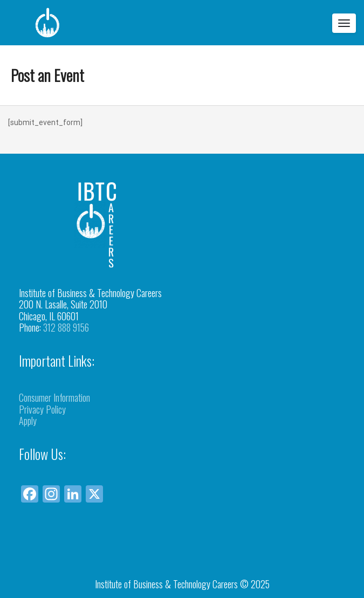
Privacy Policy (42, 409)
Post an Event (47, 75)
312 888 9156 (66, 327)
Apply (28, 421)
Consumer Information (54, 397)
